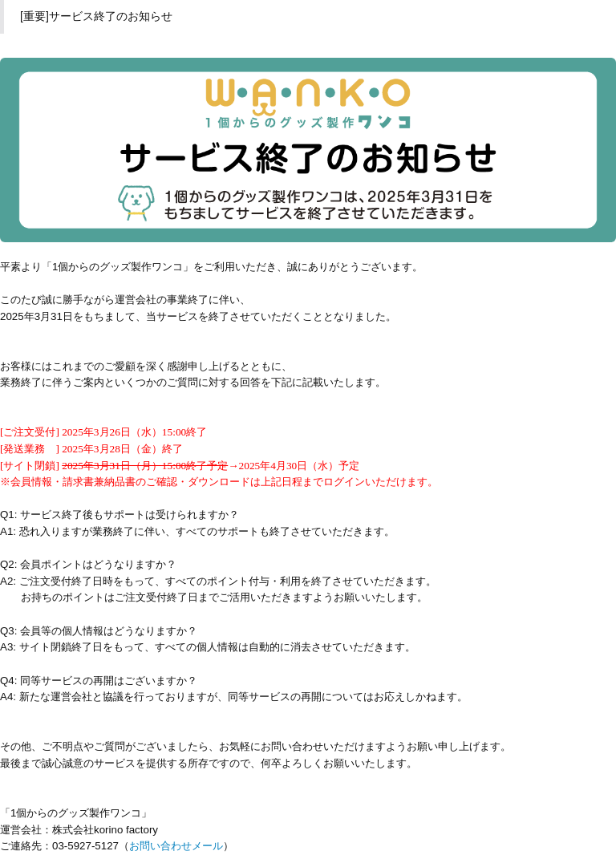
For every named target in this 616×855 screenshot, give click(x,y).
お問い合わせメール (176, 846)
